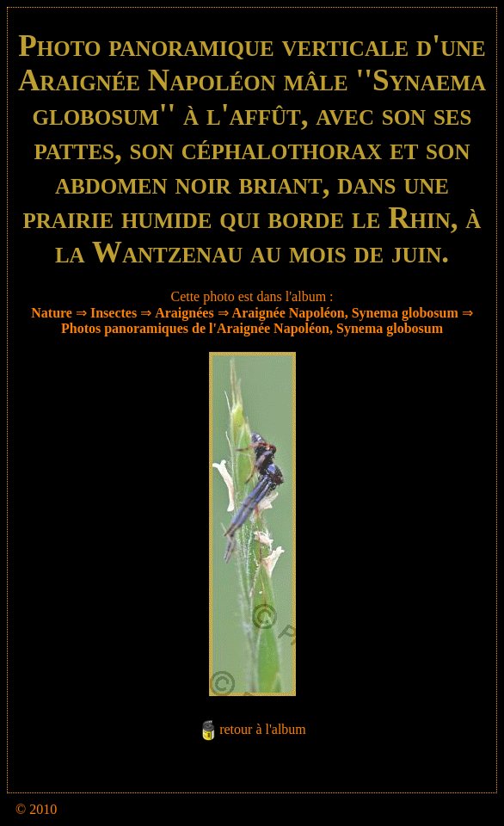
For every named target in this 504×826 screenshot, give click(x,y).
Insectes (114, 313)
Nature (52, 313)
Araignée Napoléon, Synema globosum (345, 313)
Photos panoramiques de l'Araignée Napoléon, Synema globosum (252, 328)
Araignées (184, 313)
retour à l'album (263, 729)
